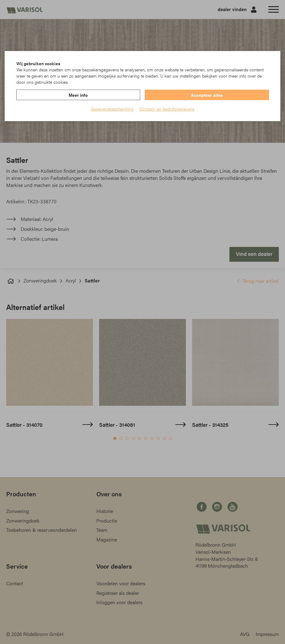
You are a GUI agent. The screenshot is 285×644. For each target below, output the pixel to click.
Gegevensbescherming (112, 109)
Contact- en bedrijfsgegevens (167, 109)
